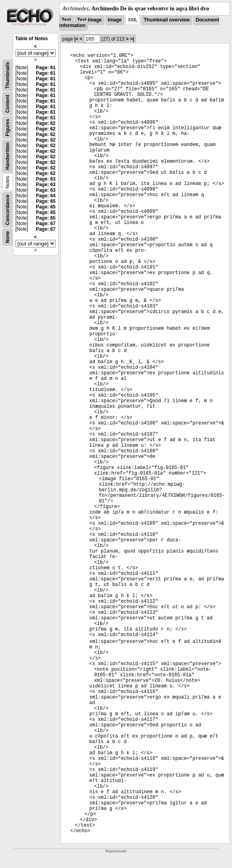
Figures (8, 127)
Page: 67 (46, 224)
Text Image (90, 20)
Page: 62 (46, 123)
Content (8, 104)
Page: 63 (46, 179)
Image (115, 20)
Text (66, 20)
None (8, 237)
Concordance (8, 210)
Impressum (116, 851)
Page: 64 (46, 196)
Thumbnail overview (167, 20)
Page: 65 (46, 201)
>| (132, 39)
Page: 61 (46, 68)
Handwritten (8, 156)
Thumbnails (8, 75)
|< (76, 39)
